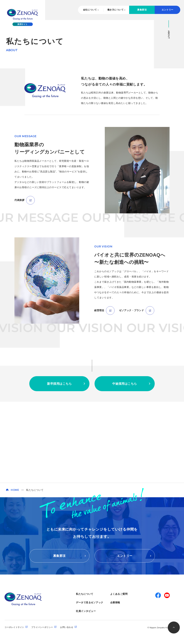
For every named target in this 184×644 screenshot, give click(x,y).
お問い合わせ (67, 627)
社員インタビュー (86, 611)
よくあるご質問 (119, 594)
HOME (15, 490)
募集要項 (142, 10)
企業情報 (115, 603)
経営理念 (99, 391)
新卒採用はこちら (59, 465)
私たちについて (85, 594)
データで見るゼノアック (90, 603)
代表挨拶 (19, 281)
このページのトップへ (174, 627)
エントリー (167, 10)
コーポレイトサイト (14, 627)
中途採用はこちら (125, 465)
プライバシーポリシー (42, 627)
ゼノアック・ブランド (131, 391)
